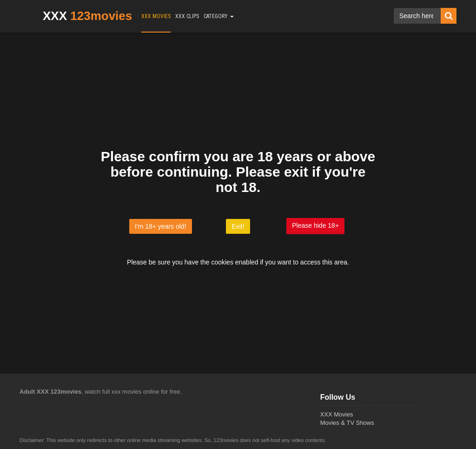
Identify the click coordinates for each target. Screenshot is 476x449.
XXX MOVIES (156, 16)
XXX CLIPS (187, 16)
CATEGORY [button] (219, 16)
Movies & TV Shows (347, 423)
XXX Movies (337, 414)
